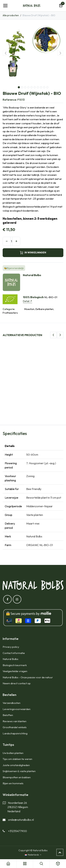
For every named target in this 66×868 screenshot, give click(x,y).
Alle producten (11, 15)
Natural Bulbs (10, 659)
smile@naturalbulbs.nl (21, 820)
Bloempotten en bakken (17, 777)
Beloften (8, 715)
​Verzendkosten (12, 703)
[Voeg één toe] (16, 241)
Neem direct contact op (17, 683)
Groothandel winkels (15, 727)
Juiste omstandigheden (16, 765)
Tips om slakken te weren (17, 759)
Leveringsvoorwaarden (17, 709)
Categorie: (9, 309)
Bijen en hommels (13, 783)
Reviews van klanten (15, 721)
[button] (6, 53)
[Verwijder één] (7, 241)
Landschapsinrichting (15, 733)
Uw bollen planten (13, 753)
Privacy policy (11, 647)
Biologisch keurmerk (15, 665)
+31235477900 (18, 831)
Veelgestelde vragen (15, 671)
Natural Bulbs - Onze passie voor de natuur (28, 677)
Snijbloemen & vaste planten (19, 771)
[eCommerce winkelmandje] (61, 6)
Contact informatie (14, 653)
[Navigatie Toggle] (5, 6)
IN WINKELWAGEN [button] (33, 253)
